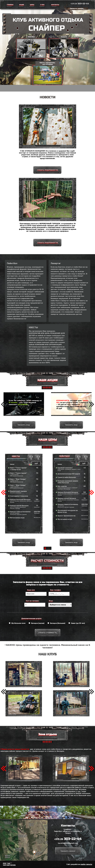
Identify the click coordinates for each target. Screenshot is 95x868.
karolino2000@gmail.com (68, 843)
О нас (42, 5)
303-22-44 (80, 4)
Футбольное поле (17, 623)
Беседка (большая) (56, 623)
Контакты (55, 5)
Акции (21, 5)
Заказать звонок (77, 8)
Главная (10, 5)
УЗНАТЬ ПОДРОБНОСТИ (48, 170)
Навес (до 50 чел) (77, 623)
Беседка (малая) (37, 623)
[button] (3, 404)
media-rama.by (86, 864)
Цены (32, 5)
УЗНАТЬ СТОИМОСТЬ (48, 633)
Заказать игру (24, 435)
